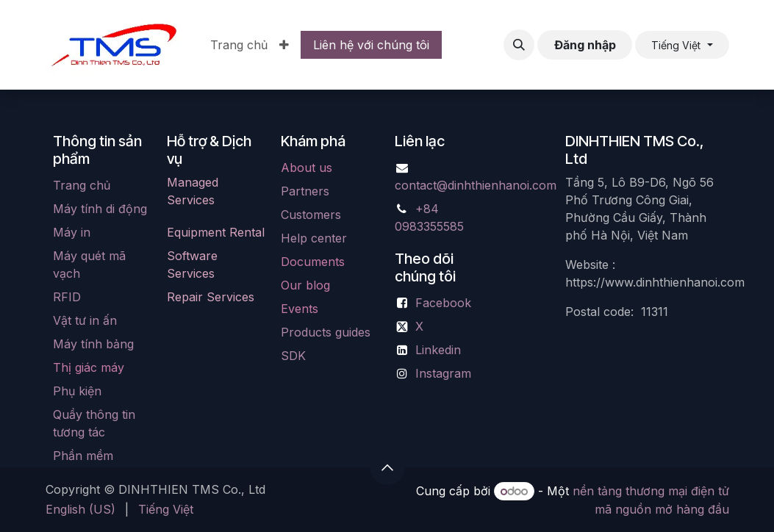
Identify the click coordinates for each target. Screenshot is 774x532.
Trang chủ (82, 185)
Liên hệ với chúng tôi (371, 45)
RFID (67, 297)
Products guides (326, 332)
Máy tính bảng (93, 344)
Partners (305, 191)
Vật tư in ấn (85, 320)
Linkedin (438, 350)
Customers (311, 215)
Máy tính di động (100, 209)
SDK (293, 356)
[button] (519, 45)
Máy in (72, 232)
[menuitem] (239, 45)
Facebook (443, 303)
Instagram (443, 373)
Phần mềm (83, 456)
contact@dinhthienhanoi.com (476, 185)
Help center (314, 238)
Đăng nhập (585, 45)
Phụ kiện (77, 391)
